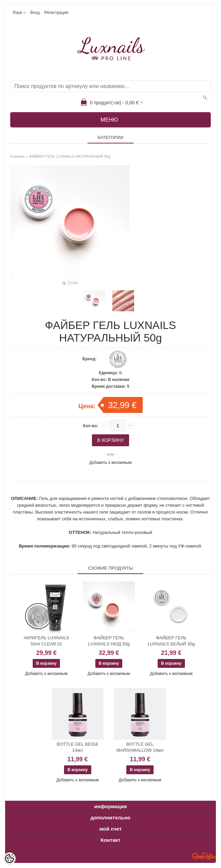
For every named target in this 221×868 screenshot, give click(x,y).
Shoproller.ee (204, 856)
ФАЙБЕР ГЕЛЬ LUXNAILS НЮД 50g (109, 641)
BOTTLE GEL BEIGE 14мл (77, 747)
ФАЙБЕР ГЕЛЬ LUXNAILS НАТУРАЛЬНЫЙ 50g (70, 156)
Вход (35, 13)
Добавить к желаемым (110, 463)
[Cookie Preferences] (10, 858)
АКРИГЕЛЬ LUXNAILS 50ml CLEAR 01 (46, 641)
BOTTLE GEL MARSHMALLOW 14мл (140, 747)
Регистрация (56, 13)
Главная (17, 156)
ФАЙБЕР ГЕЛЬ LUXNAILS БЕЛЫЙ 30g (171, 641)
